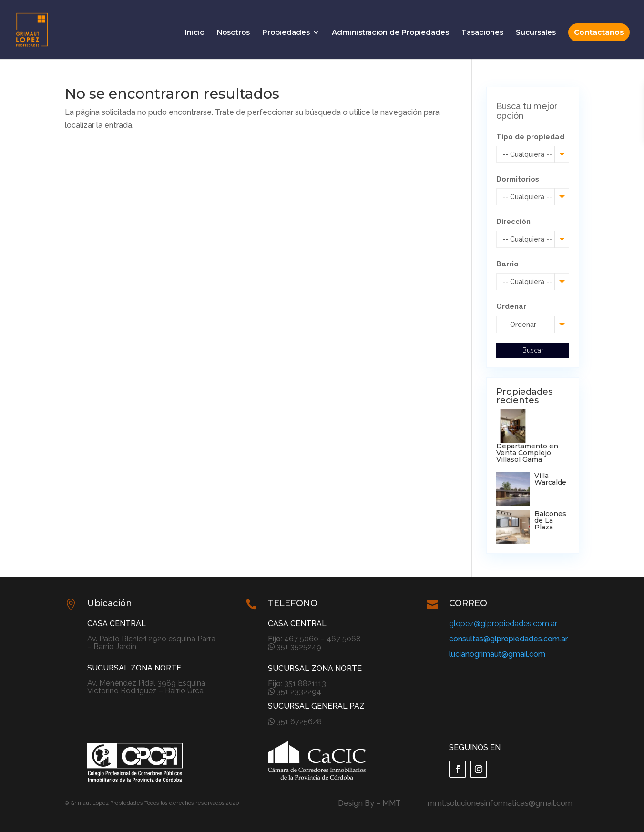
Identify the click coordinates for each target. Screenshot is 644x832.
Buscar (533, 350)
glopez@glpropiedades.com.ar (503, 624)
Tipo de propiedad (530, 137)
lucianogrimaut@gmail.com (497, 654)
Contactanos (599, 32)
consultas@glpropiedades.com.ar (508, 639)
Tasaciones (482, 33)
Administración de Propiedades (390, 33)
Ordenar (511, 306)
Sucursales (536, 33)
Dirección (513, 222)
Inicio (195, 33)
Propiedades (286, 33)
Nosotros (233, 33)
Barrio (507, 264)
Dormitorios (518, 179)
